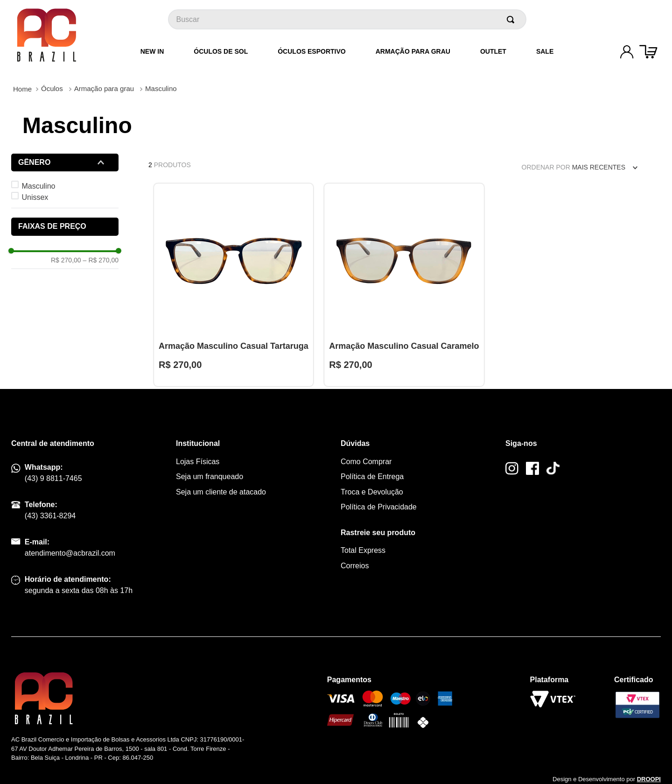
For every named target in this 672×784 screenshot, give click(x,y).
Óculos (52, 88)
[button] (65, 162)
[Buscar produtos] (512, 19)
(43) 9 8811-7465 (53, 478)
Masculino (161, 88)
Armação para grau (413, 51)
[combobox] (347, 19)
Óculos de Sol (221, 51)
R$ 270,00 (66, 260)
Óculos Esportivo (311, 51)
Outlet (493, 51)
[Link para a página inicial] (22, 89)
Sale (545, 51)
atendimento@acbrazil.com (70, 553)
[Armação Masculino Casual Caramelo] (404, 285)
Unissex (35, 197)
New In (152, 51)
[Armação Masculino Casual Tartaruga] (234, 285)
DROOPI (649, 779)
